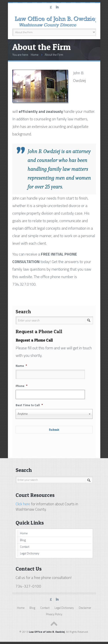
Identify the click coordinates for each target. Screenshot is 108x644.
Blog (23, 540)
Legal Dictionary (30, 553)
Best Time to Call (29, 405)
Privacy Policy (54, 614)
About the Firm (54, 55)
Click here (23, 504)
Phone (22, 386)
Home (35, 55)
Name (21, 366)
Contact (25, 547)
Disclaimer (85, 608)
